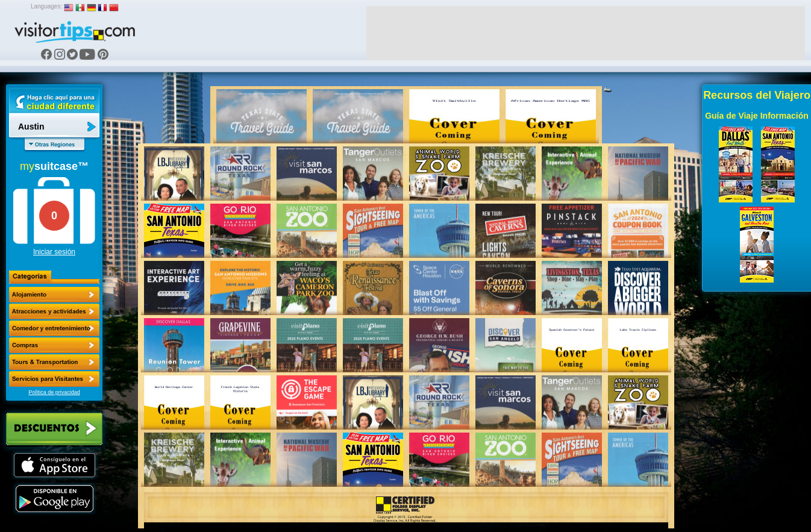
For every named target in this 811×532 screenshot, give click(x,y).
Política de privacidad (54, 392)
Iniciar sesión (54, 252)
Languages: (46, 6)
